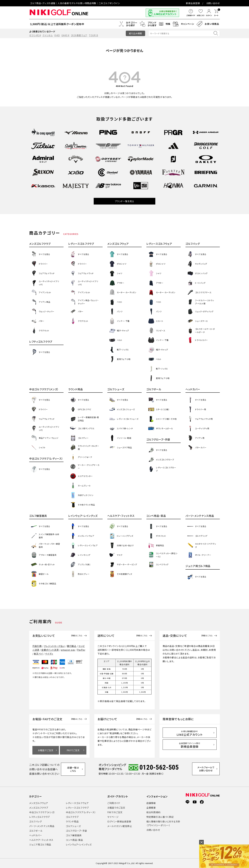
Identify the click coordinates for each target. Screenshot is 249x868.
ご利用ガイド (114, 803)
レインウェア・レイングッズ (79, 844)
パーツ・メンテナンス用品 (42, 826)
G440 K (65, 35)
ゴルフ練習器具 (74, 835)
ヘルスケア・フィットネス (41, 840)
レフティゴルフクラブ (39, 817)
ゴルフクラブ (72, 817)
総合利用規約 (153, 812)
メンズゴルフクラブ (39, 808)
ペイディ (49, 654)
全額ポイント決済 (50, 650)
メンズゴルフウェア (39, 803)
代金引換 (37, 646)
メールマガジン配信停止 (120, 826)
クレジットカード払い (54, 646)
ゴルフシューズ (73, 826)
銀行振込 (72, 646)
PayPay (81, 650)
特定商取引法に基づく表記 (160, 817)
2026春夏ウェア (79, 35)
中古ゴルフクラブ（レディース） (81, 812)
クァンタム (48, 35)
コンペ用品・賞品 (74, 840)
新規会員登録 (193, 3)
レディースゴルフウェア (77, 803)
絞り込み (135, 33)
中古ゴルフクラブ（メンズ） (42, 812)
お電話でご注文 (46, 750)
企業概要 (151, 808)
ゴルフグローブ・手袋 (76, 831)
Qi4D (57, 35)
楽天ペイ (38, 654)
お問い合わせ (213, 3)
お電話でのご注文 (116, 808)
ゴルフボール (36, 831)
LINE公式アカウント (190, 733)
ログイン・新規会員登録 (119, 821)
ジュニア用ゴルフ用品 (40, 844)
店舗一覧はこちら (73, 769)
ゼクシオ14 (35, 35)
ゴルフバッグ (35, 821)
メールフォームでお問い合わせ (206, 769)
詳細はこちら (77, 636)
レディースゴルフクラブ (77, 808)
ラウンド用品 (72, 821)
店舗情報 (151, 803)
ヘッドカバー (36, 835)
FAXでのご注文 (115, 812)
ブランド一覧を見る (124, 201)
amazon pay (68, 650)
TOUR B (93, 35)
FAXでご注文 (73, 750)
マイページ (113, 817)
